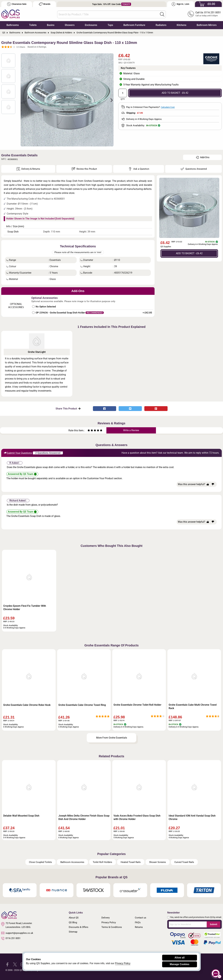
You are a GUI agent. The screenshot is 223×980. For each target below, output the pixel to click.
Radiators (161, 25)
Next (110, 100)
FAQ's (138, 922)
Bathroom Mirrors (207, 25)
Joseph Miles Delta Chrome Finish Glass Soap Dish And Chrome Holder (84, 817)
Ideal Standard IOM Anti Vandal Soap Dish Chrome (192, 817)
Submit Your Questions (18, 453)
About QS (74, 918)
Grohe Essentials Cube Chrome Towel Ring (82, 705)
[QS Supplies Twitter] (15, 964)
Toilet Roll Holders (102, 862)
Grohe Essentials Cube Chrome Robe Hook (27, 705)
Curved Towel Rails (184, 862)
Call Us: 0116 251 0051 (208, 12)
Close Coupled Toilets (40, 862)
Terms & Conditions (112, 927)
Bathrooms (13, 25)
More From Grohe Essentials (112, 738)
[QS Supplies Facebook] (7, 964)
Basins (51, 25)
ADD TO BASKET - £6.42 (175, 93)
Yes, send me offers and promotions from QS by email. (196, 917)
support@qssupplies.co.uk (17, 933)
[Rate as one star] (89, 431)
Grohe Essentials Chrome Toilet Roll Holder (137, 705)
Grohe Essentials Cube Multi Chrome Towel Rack (193, 707)
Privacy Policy (109, 922)
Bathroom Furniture (134, 25)
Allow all (180, 958)
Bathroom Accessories (72, 862)
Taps (110, 25)
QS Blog (73, 922)
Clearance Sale (17, 4)
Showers (70, 25)
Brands (45, 4)
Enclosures (91, 25)
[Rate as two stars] (90, 431)
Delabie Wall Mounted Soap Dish (21, 816)
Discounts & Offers (79, 927)
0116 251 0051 (11, 938)
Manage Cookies (179, 964)
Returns (139, 927)
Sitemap (73, 932)
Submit (213, 924)
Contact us (141, 918)
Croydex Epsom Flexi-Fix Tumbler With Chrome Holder (25, 608)
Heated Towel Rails (131, 862)
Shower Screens (157, 862)
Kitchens (181, 25)
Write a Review (131, 430)
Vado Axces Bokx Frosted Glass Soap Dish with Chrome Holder (137, 817)
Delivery (106, 918)
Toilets (33, 25)
